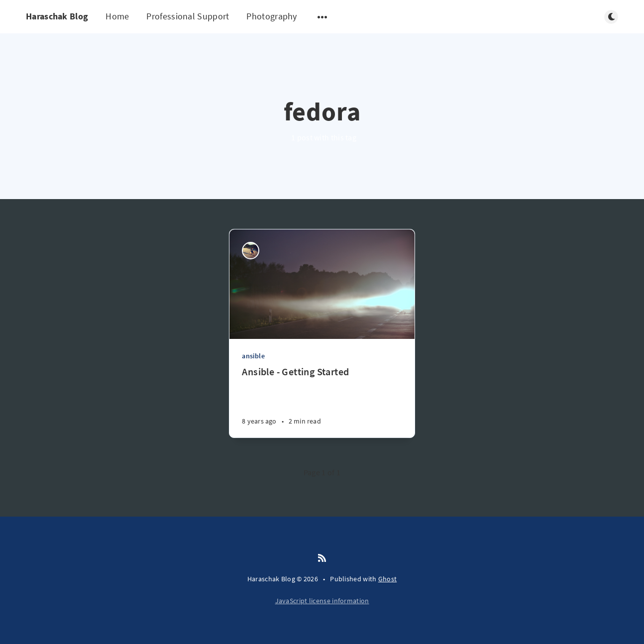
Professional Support (188, 16)
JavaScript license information (322, 601)
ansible (253, 356)
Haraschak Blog (57, 16)
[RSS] (322, 558)
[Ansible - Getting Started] (322, 401)
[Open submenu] (322, 17)
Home (117, 16)
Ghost (388, 579)
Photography (271, 16)
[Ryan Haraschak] (251, 251)
